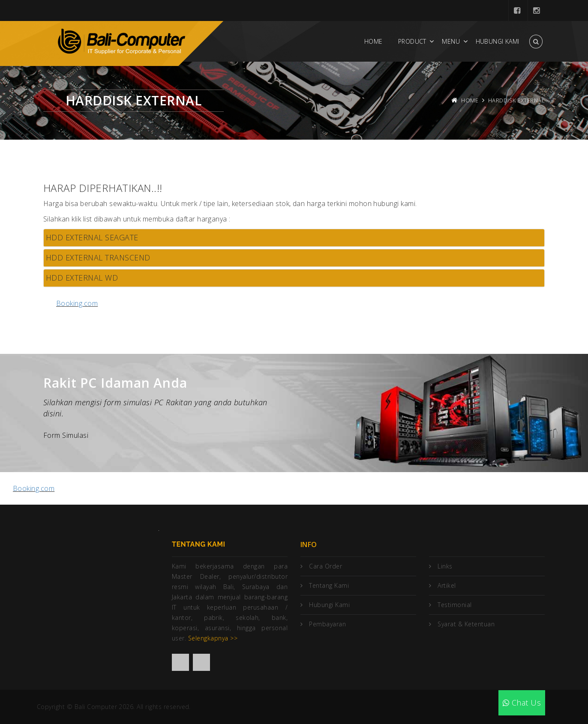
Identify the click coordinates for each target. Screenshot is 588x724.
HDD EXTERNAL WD (82, 278)
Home (373, 41)
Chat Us (522, 703)
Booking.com (77, 303)
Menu (451, 41)
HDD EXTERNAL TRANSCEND (98, 257)
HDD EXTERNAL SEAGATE (92, 237)
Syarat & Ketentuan (466, 624)
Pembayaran (327, 624)
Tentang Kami (329, 585)
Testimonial (454, 605)
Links (445, 566)
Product (412, 41)
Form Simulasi (66, 435)
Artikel (447, 585)
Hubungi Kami (498, 41)
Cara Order (325, 566)
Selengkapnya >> (213, 638)
